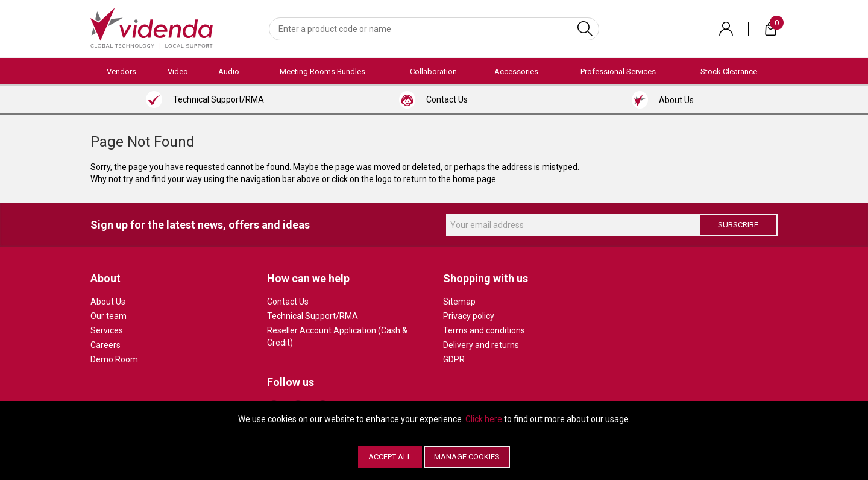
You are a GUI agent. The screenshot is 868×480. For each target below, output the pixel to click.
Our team (108, 316)
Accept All (390, 457)
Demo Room (114, 359)
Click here (484, 419)
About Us (108, 302)
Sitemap (459, 302)
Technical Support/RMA (313, 316)
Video (178, 71)
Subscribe (738, 225)
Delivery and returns (481, 345)
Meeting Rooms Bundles (322, 71)
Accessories (516, 71)
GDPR (454, 359)
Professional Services (618, 71)
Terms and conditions (484, 330)
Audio (229, 71)
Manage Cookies (467, 457)
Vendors (121, 71)
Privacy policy (469, 316)
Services (107, 330)
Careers (105, 345)
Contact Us (288, 302)
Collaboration (433, 71)
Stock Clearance (729, 71)
